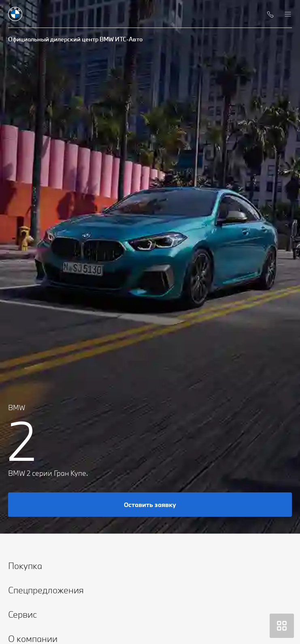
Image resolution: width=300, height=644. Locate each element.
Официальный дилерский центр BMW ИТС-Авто (75, 39)
